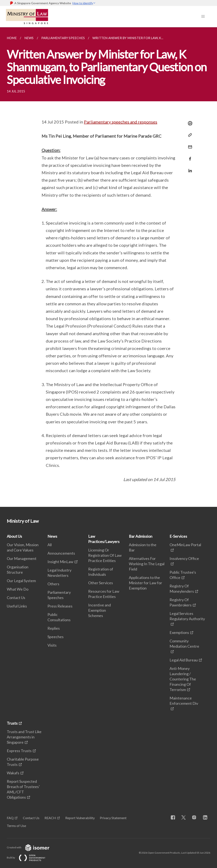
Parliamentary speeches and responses (121, 122)
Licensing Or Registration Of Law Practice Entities (105, 555)
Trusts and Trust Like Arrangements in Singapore (24, 737)
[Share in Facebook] (189, 156)
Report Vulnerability (80, 818)
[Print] (189, 123)
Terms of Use (16, 826)
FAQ (10, 818)
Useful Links (17, 606)
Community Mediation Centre (184, 644)
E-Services (178, 536)
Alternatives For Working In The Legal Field (147, 564)
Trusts (12, 723)
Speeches (56, 637)
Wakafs (13, 773)
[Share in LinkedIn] (189, 168)
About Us (14, 536)
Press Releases (60, 606)
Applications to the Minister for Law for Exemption (145, 583)
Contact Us (16, 598)
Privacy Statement (113, 818)
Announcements (61, 553)
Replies (54, 628)
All (50, 545)
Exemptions (179, 632)
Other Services (101, 583)
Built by (29, 858)
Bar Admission (141, 536)
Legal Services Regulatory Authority (187, 616)
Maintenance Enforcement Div (184, 701)
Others (53, 584)
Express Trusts (19, 751)
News (52, 536)
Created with (31, 847)
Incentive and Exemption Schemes (99, 610)
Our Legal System (21, 581)
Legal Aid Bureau (184, 660)
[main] (108, 267)
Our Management (22, 558)
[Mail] (189, 144)
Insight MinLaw (60, 562)
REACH (50, 818)
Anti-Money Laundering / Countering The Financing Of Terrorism (183, 679)
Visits (52, 645)
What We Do (18, 589)
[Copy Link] (189, 135)
